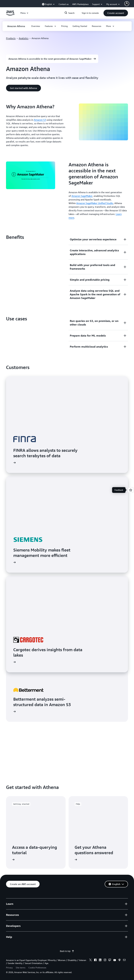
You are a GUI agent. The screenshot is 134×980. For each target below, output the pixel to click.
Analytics (24, 38)
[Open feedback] (131, 490)
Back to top (67, 951)
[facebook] (95, 960)
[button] (116, 13)
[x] (90, 960)
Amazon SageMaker (82, 196)
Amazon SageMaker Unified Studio (95, 203)
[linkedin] (100, 960)
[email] (124, 960)
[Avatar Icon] (127, 4)
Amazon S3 (40, 120)
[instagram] (105, 960)
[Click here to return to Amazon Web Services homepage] (10, 15)
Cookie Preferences (37, 968)
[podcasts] (119, 960)
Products (11, 38)
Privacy (9, 968)
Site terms (21, 968)
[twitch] (110, 960)
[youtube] (115, 960)
